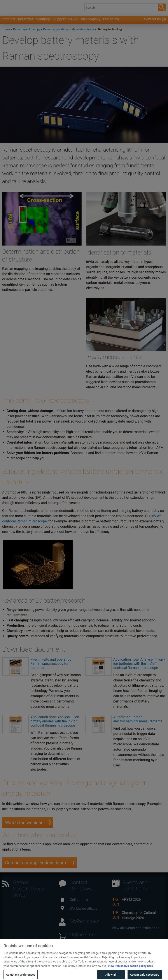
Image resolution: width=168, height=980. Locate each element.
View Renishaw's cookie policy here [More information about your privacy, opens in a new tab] (130, 971)
